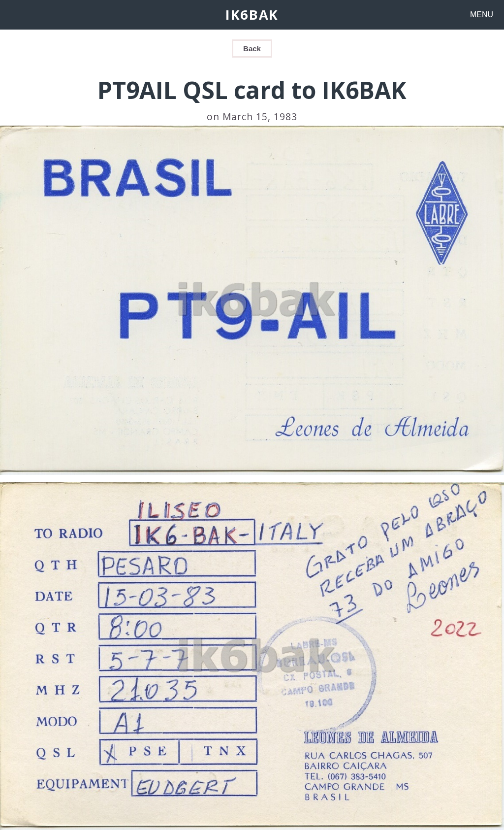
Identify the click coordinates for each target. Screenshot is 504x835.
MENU (482, 15)
